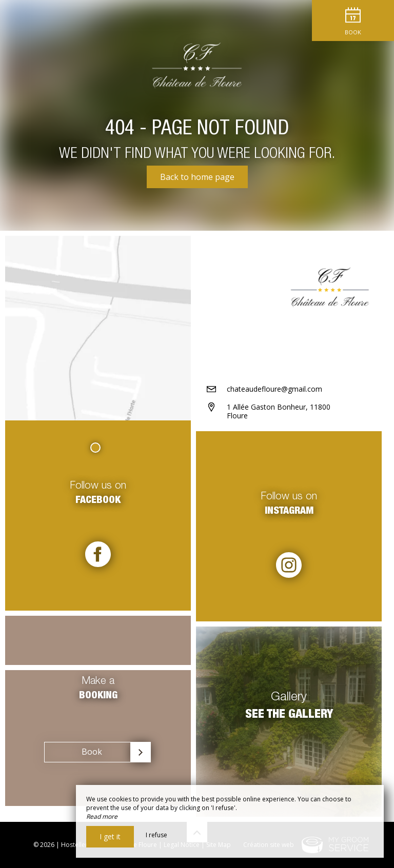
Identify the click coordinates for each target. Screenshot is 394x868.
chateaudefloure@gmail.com (274, 389)
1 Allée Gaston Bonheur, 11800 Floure (279, 411)
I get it (110, 836)
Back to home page (197, 177)
